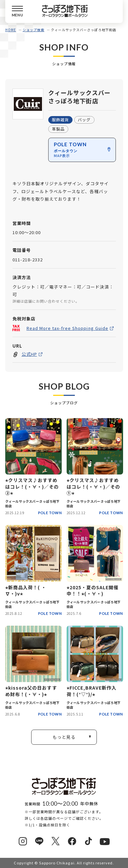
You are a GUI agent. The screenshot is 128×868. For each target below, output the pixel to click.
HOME (11, 30)
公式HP (29, 354)
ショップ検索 (33, 30)
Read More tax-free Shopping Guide (67, 328)
